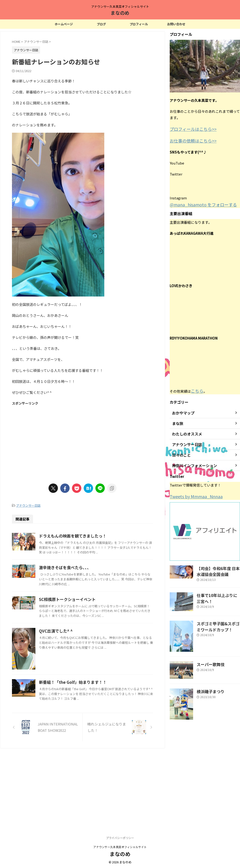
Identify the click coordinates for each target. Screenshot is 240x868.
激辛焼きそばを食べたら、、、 (87, 580)
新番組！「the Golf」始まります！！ (94, 745)
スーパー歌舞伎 (208, 659)
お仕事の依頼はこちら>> (189, 140)
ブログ (101, 24)
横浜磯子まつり (208, 686)
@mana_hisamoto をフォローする (197, 203)
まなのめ (120, 13)
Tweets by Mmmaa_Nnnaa (192, 493)
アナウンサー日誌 (28, 505)
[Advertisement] (82, 442)
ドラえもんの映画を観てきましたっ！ (94, 535)
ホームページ (64, 24)
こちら (196, 388)
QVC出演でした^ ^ (78, 652)
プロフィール (139, 24)
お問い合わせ (176, 24)
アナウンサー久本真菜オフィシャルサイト (120, 846)
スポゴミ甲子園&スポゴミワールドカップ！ (218, 621)
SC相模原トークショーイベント (89, 616)
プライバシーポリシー (120, 837)
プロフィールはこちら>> (189, 129)
